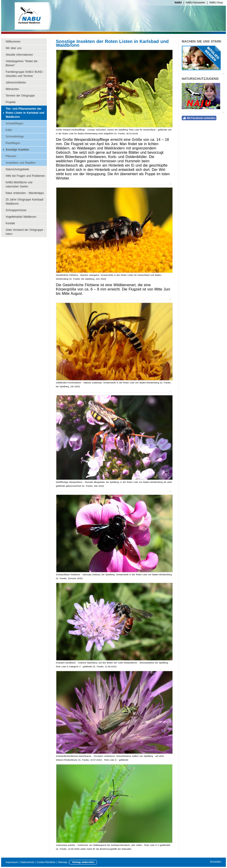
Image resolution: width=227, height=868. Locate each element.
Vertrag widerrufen (83, 862)
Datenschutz (27, 862)
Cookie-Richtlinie (46, 862)
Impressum (12, 862)
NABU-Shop (216, 2)
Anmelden (216, 862)
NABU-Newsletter (196, 2)
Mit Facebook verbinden (199, 118)
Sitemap (62, 862)
